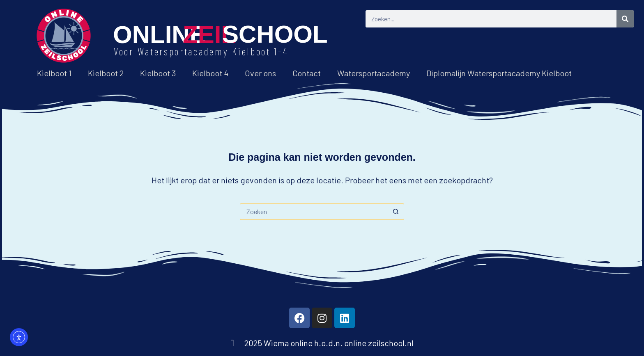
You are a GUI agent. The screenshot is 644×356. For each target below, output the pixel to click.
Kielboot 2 (106, 73)
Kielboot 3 (158, 73)
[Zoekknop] (396, 212)
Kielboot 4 (210, 73)
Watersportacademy (374, 73)
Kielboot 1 (54, 73)
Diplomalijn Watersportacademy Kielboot (499, 73)
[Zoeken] (625, 19)
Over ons (260, 73)
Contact (307, 73)
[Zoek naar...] (314, 212)
